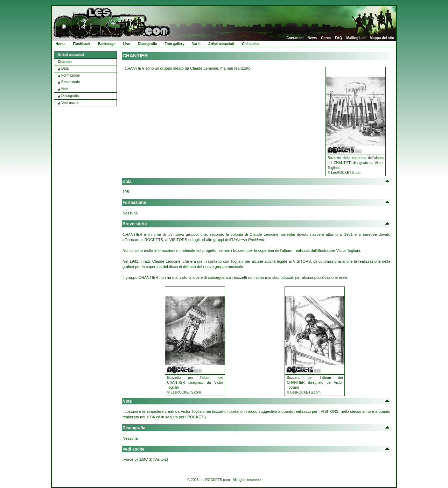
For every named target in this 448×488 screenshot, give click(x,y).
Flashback (82, 44)
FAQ (339, 38)
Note (65, 89)
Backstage (107, 44)
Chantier (65, 62)
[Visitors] (161, 459)
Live (127, 44)
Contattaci (295, 38)
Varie (196, 44)
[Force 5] (130, 459)
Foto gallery (174, 44)
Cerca (326, 38)
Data (65, 68)
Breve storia (71, 82)
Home (61, 44)
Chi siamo (250, 44)
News (312, 38)
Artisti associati (221, 44)
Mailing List (356, 38)
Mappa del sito (382, 38)
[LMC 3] (145, 459)
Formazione (71, 75)
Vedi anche (70, 103)
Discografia (147, 44)
